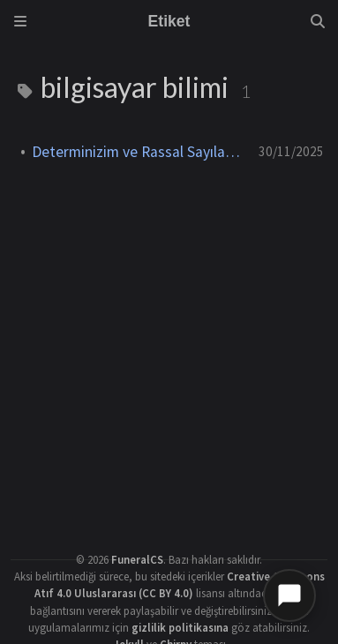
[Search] (318, 21)
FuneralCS (137, 559)
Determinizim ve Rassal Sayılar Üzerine (138, 152)
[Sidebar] (20, 21)
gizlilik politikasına (180, 627)
